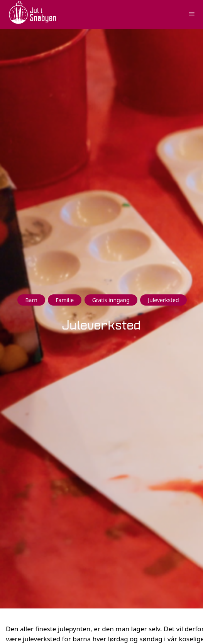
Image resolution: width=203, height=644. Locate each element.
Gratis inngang (111, 300)
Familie (65, 300)
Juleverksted (163, 300)
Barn (31, 300)
